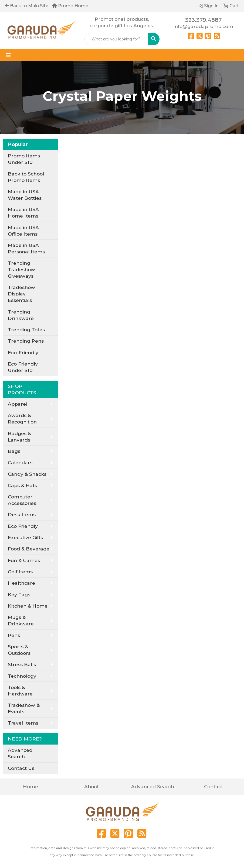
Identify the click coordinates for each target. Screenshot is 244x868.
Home (30, 786)
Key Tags (19, 595)
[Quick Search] (116, 39)
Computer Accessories (22, 500)
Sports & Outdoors (19, 650)
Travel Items (23, 723)
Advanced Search (20, 753)
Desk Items (22, 514)
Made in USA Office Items (23, 231)
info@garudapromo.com (203, 26)
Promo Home (70, 6)
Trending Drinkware (21, 315)
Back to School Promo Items (26, 177)
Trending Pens (26, 341)
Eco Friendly (23, 526)
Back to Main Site (27, 6)
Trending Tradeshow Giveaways (21, 269)
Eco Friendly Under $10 (23, 367)
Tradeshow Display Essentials (21, 294)
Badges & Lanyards (19, 437)
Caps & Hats (22, 485)
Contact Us (21, 768)
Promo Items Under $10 (24, 159)
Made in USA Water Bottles (25, 195)
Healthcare (21, 583)
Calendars (20, 462)
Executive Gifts (25, 537)
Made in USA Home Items (23, 213)
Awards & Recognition (22, 418)
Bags (14, 451)
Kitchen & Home (28, 606)
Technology (22, 676)
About (91, 786)
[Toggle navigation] (8, 55)
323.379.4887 (203, 20)
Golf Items (20, 572)
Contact (213, 786)
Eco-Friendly (23, 352)
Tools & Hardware (20, 690)
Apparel (18, 404)
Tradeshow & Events (24, 708)
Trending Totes (26, 330)
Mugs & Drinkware (21, 620)
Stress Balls (22, 664)
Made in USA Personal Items (26, 248)
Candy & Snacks (27, 474)
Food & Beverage (29, 549)
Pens (14, 635)
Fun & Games (24, 560)
